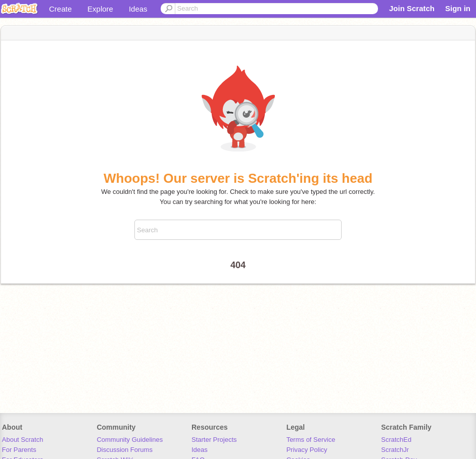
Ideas (138, 9)
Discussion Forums (125, 450)
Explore (100, 9)
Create (60, 9)
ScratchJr (395, 450)
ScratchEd (396, 440)
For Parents (19, 450)
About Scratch (23, 440)
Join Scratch (412, 8)
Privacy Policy (307, 450)
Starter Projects (214, 440)
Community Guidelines (130, 440)
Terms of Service (311, 440)
